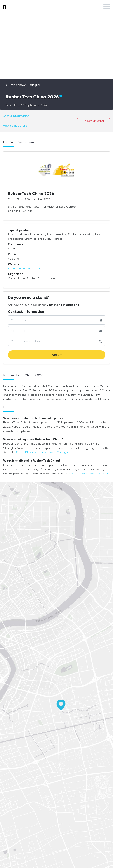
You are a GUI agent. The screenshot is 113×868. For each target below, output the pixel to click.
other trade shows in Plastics (89, 474)
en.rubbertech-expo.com (25, 269)
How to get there (15, 126)
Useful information (16, 116)
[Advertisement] (56, 46)
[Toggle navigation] (107, 7)
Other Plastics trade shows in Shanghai (43, 452)
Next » (57, 355)
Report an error (93, 121)
